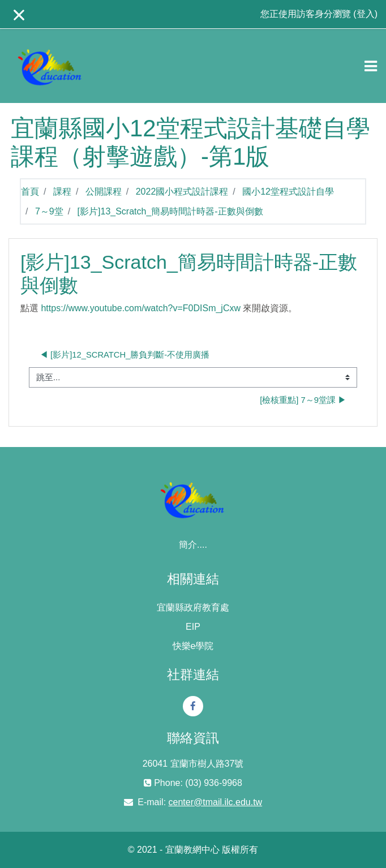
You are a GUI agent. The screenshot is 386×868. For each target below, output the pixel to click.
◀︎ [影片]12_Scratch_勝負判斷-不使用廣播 (125, 355)
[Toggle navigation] (371, 66)
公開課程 (104, 192)
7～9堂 (49, 211)
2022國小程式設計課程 (182, 192)
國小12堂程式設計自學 (288, 192)
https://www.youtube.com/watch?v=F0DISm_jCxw (141, 308)
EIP (193, 627)
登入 (366, 14)
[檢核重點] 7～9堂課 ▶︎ (303, 400)
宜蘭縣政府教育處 (193, 607)
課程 (62, 192)
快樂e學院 (193, 646)
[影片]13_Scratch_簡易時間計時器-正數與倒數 (170, 211)
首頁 (30, 192)
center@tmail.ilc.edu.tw (216, 802)
